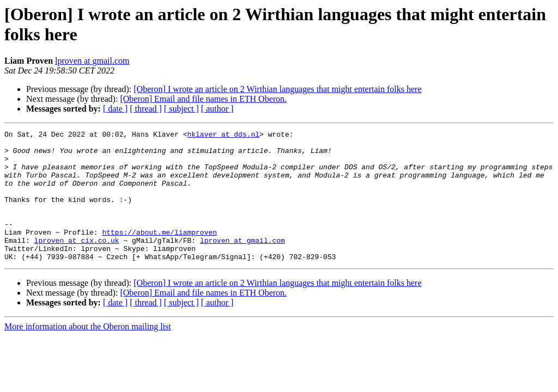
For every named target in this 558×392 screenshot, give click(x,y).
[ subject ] (181, 109)
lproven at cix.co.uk (77, 263)
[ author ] (217, 109)
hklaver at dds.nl (223, 136)
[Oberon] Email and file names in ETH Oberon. (203, 99)
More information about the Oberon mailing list (88, 353)
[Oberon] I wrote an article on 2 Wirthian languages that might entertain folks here (277, 89)
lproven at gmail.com (92, 61)
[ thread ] (146, 109)
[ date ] (115, 109)
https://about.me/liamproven (159, 253)
